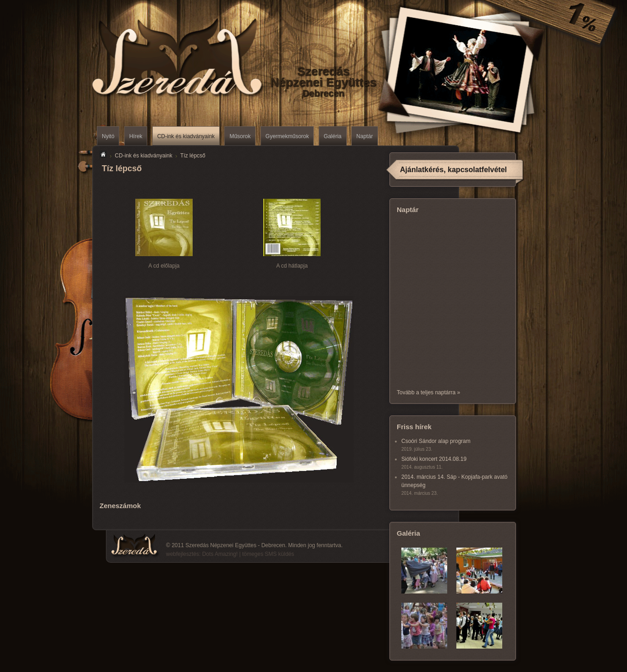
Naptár (365, 136)
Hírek (136, 136)
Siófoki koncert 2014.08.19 (434, 459)
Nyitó (108, 136)
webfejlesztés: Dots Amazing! (202, 554)
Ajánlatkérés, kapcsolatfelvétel (453, 170)
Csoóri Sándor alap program (436, 441)
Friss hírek (414, 427)
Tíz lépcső (193, 156)
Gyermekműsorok (287, 136)
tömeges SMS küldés (268, 554)
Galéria (333, 136)
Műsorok (240, 136)
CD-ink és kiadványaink (186, 136)
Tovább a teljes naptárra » (428, 392)
